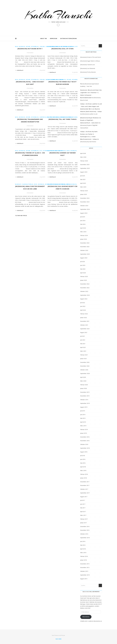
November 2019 (85, 396)
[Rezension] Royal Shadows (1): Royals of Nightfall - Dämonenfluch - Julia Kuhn (91, 120)
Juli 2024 (83, 217)
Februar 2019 (84, 429)
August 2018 (84, 452)
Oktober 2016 (84, 534)
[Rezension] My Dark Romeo (88, 142)
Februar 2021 (84, 355)
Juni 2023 (83, 265)
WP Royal (63, 635)
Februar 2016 (84, 556)
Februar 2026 (84, 161)
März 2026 (83, 157)
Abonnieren (86, 617)
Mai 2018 (83, 463)
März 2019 (83, 426)
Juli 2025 (83, 176)
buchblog (22, 46)
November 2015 (85, 567)
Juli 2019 (83, 411)
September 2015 (85, 575)
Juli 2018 (83, 456)
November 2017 (85, 485)
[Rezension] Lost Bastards (88, 68)
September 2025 (85, 168)
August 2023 (84, 258)
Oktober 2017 (84, 489)
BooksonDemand (53, 46)
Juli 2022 (83, 303)
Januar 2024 (84, 239)
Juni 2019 (83, 415)
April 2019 (83, 422)
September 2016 (85, 538)
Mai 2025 (83, 179)
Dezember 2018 (85, 437)
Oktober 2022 (84, 291)
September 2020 (85, 373)
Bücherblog (35, 46)
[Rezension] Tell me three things (63, 119)
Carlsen (42, 46)
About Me (44, 38)
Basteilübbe (51, 80)
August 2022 (84, 299)
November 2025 (85, 164)
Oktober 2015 (84, 571)
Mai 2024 (83, 224)
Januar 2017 (84, 523)
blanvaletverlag (60, 151)
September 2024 (85, 209)
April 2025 (83, 183)
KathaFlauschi (59, 15)
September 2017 (85, 493)
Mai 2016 (83, 545)
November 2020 (85, 366)
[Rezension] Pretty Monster (88, 72)
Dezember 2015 (85, 564)
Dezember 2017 (85, 482)
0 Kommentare (30, 53)
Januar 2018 (84, 478)
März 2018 (83, 470)
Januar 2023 (84, 280)
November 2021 (85, 321)
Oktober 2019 (84, 400)
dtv (41, 151)
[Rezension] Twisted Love (88, 65)
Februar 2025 (84, 191)
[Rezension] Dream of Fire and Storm (91, 57)
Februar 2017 (84, 519)
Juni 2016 (83, 541)
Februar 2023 (84, 276)
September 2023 (85, 254)
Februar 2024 (84, 235)
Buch (17, 46)
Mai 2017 (83, 508)
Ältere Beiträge (21, 216)
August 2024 (84, 213)
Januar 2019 (84, 433)
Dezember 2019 (85, 392)
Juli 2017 (83, 500)
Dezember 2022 (85, 284)
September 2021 (85, 329)
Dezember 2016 (85, 526)
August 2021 (84, 332)
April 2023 (83, 273)
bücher (28, 46)
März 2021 (83, 351)
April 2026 (83, 153)
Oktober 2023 (84, 250)
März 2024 (83, 232)
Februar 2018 (84, 474)
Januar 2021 (84, 359)
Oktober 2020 (84, 370)
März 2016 (83, 553)
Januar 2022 (84, 318)
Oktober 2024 (84, 206)
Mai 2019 (83, 418)
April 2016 (83, 549)
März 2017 (83, 515)
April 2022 (83, 310)
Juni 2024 (83, 220)
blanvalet (51, 151)
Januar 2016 (84, 560)
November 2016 (85, 530)
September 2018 (85, 448)
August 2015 (84, 579)
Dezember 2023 (85, 243)
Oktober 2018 (84, 444)
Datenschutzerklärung (69, 38)
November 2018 (85, 441)
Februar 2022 (84, 314)
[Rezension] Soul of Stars (63, 49)
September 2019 (85, 403)
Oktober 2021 (84, 325)
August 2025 (84, 172)
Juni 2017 (83, 504)
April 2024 (83, 228)
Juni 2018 (83, 459)
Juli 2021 (83, 336)
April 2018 (83, 467)
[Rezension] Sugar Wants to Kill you (90, 61)
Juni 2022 (83, 306)
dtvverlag (46, 151)
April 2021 (83, 347)
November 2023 (85, 247)
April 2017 (83, 512)
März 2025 (83, 187)
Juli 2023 (83, 261)
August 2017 (84, 497)
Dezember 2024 (85, 198)
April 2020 (83, 377)
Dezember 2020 (85, 362)
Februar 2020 (84, 385)
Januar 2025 (84, 194)
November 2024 (85, 202)
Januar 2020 (84, 388)
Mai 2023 (83, 269)
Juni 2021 (83, 340)
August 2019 (84, 407)
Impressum (54, 38)
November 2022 (85, 288)
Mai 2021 (83, 344)
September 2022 (85, 295)
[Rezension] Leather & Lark (90, 114)
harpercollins (44, 117)
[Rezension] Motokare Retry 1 (30, 49)
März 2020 (83, 381)
